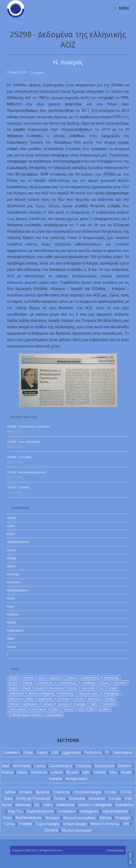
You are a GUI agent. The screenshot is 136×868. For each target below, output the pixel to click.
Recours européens (80, 818)
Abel (6, 766)
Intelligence (111, 693)
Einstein (125, 766)
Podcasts (13, 614)
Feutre (40, 688)
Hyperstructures (40, 811)
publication (31, 704)
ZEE (91, 709)
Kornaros (39, 772)
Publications (15, 630)
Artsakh (28, 677)
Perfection (93, 752)
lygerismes (46, 699)
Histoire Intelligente (42, 693)
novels (79, 699)
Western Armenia (105, 824)
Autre (42, 677)
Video (55, 709)
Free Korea (56, 688)
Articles (39, 73)
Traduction (109, 704)
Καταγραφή (54, 715)
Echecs (105, 683)
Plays (10, 606)
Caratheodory (90, 677)
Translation (39, 709)
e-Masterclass (67, 683)
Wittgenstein (76, 779)
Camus (71, 677)
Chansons (61, 792)
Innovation (67, 811)
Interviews (14, 582)
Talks (10, 638)
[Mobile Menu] (122, 8)
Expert (42, 752)
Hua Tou (15, 811)
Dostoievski (45, 683)
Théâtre (25, 824)
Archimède (22, 766)
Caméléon (11, 752)
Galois (22, 772)
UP (130, 855)
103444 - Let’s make (19, 457)
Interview (15, 699)
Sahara (48, 704)
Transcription (18, 709)
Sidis (86, 772)
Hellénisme (65, 805)
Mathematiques (17, 590)
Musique (64, 699)
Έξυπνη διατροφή (77, 830)
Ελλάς (28, 752)
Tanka (9, 824)
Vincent (68, 709)
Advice (10, 792)
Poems (11, 622)
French (73, 688)
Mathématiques (28, 818)
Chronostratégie (87, 792)
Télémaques (123, 752)
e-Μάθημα (88, 683)
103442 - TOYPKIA (18, 488)
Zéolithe (51, 830)
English (14, 688)
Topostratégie (48, 824)
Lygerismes (71, 752)
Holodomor (67, 693)
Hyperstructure (89, 693)
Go (102, 688)
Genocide (88, 688)
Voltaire (56, 779)
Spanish (63, 704)
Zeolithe (104, 709)
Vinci (81, 709)
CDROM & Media (18, 542)
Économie (77, 798)
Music (11, 598)
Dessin (13, 683)
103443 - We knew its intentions (26, 472)
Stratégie (123, 818)
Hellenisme (16, 693)
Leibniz (57, 772)
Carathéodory (61, 766)
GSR (55, 752)
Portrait (14, 704)
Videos (11, 647)
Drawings (13, 574)
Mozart (72, 772)
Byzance (56, 677)
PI (107, 752)
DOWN (130, 862)
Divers (11, 566)
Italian (30, 699)
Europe (115, 798)
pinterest (94, 699)
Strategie (79, 704)
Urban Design (75, 824)
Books (11, 534)
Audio (11, 526)
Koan (7, 818)
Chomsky (84, 766)
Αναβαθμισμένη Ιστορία (25, 715)
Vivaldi (126, 772)
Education (121, 683)
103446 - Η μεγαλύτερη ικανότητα (28, 426)
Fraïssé (8, 772)
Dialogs (12, 558)
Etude (27, 688)
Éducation (97, 798)
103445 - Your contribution (24, 442)
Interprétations (115, 811)
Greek (112, 688)
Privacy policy (115, 850)
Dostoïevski (105, 766)
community (111, 677)
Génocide (23, 805)
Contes (12, 550)
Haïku (48, 805)
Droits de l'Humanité (33, 798)
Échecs (60, 798)
